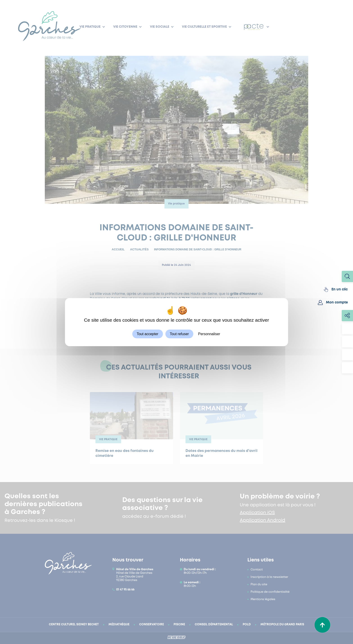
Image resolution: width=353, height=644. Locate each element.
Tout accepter (147, 334)
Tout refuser (179, 334)
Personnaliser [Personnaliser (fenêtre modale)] (209, 334)
